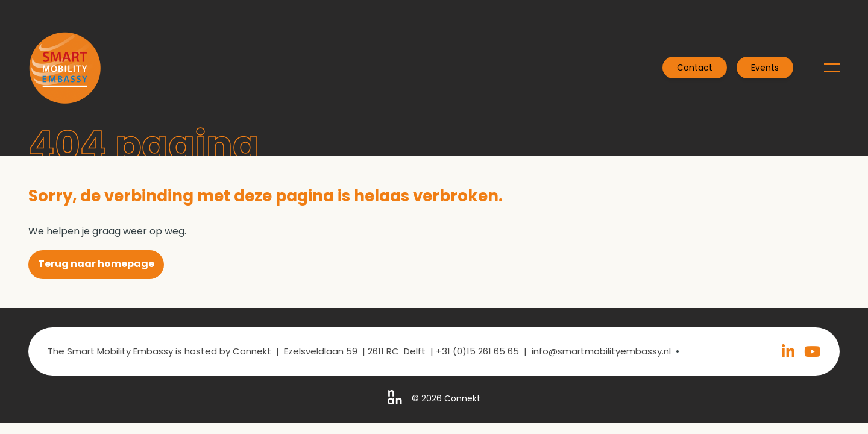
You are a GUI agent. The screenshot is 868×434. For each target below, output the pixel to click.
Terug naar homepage (96, 264)
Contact (695, 68)
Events (765, 68)
